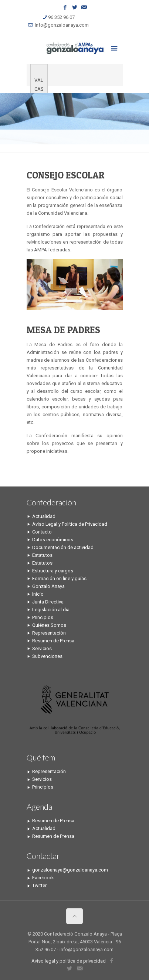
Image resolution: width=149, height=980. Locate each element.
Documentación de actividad (63, 547)
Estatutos (42, 555)
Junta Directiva (48, 602)
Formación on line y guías (59, 578)
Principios (43, 617)
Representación (49, 633)
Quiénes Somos (49, 625)
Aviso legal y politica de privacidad (69, 961)
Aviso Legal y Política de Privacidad (70, 524)
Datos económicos (53, 540)
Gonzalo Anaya (48, 586)
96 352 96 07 (61, 17)
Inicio (38, 594)
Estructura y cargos (53, 571)
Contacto (42, 532)
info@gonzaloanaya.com (62, 25)
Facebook (43, 878)
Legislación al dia (51, 610)
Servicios (42, 648)
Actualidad (44, 516)
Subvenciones (47, 656)
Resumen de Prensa (53, 641)
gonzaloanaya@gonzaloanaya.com (70, 870)
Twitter (39, 885)
